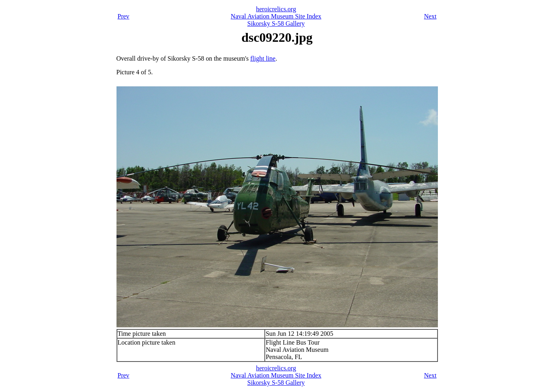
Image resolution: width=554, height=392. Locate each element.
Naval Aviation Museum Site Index (276, 16)
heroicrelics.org (276, 9)
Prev (124, 16)
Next (430, 16)
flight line (263, 58)
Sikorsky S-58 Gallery (276, 23)
